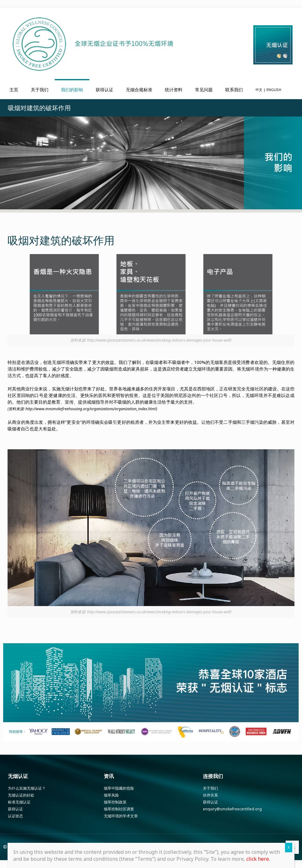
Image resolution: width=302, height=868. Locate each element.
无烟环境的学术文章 (121, 816)
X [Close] (289, 847)
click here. (258, 859)
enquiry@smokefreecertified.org (232, 809)
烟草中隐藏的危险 (119, 788)
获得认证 (15, 809)
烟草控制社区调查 (119, 809)
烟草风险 (111, 795)
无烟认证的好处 (21, 795)
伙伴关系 (210, 795)
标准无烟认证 (19, 802)
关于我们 (210, 788)
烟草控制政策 (115, 802)
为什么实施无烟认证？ (27, 788)
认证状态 (15, 816)
